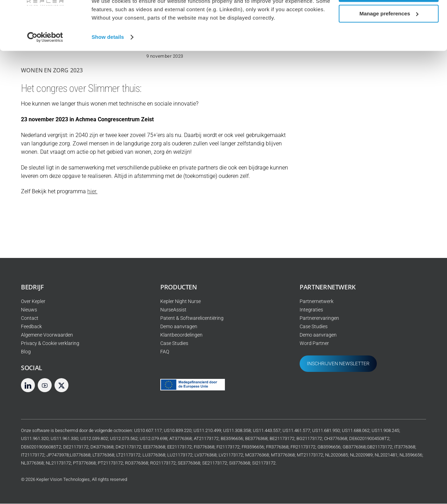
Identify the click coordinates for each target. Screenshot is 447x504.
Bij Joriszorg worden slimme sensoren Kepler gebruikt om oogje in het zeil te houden (374, 182)
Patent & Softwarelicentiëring (192, 319)
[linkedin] (28, 385)
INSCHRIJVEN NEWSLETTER (338, 364)
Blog (26, 352)
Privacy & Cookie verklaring (50, 344)
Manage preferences (389, 38)
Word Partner (314, 344)
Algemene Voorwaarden (47, 335)
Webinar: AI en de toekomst (361, 152)
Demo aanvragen (179, 327)
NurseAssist (173, 310)
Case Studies (174, 344)
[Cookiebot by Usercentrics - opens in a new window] (45, 62)
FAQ (165, 352)
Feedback (31, 327)
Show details (108, 61)
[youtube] (45, 385)
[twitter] (61, 385)
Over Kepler (33, 302)
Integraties (311, 310)
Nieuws (29, 310)
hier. (92, 192)
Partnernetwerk (317, 302)
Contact (30, 319)
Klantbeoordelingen (181, 335)
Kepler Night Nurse (181, 302)
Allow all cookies (389, 17)
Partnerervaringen (319, 319)
